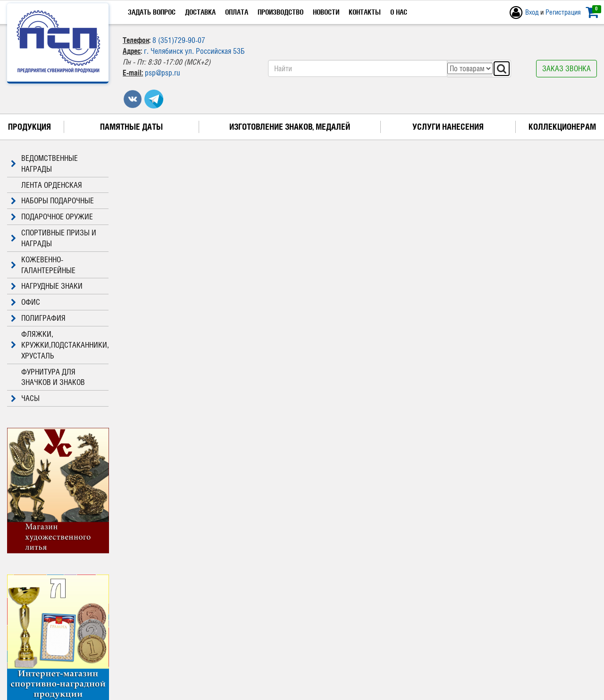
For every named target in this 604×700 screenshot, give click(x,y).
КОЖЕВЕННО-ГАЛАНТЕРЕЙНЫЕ (41, 265)
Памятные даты (131, 127)
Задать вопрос (152, 12)
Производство (281, 12)
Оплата (237, 12)
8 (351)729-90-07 (179, 40)
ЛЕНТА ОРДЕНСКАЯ (52, 185)
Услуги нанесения (448, 127)
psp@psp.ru (163, 73)
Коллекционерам (562, 127)
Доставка (200, 12)
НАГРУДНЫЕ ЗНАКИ (45, 286)
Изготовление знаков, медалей (290, 127)
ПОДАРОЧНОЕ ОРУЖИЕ (50, 217)
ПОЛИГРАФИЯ (36, 318)
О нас (399, 12)
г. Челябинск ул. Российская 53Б (194, 51)
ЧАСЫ (23, 398)
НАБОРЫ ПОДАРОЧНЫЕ (50, 201)
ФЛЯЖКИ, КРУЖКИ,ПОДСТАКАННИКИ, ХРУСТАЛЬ (58, 345)
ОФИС (24, 302)
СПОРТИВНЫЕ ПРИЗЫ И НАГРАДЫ (52, 238)
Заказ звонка (566, 68)
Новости (326, 12)
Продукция (29, 127)
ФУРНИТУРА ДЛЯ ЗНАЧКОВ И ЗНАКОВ (53, 377)
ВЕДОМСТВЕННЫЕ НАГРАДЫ (42, 164)
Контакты (365, 12)
